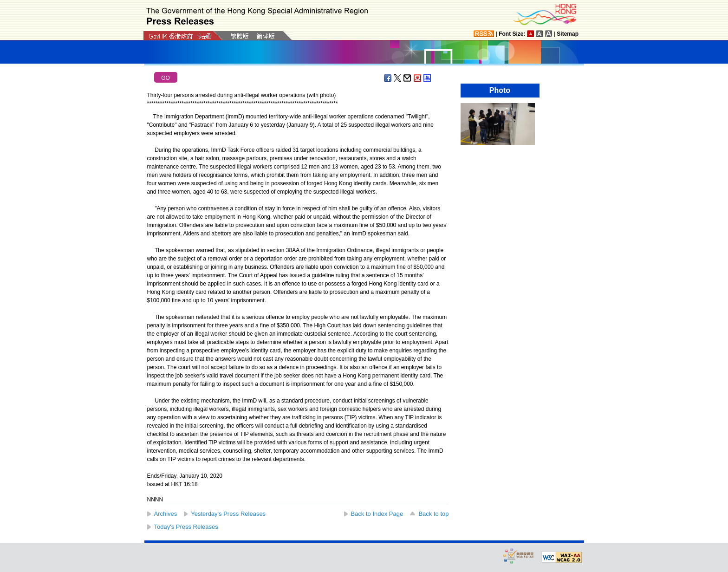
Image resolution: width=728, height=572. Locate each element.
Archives (166, 514)
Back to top (433, 514)
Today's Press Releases (186, 527)
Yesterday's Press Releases (228, 514)
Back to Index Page (377, 514)
